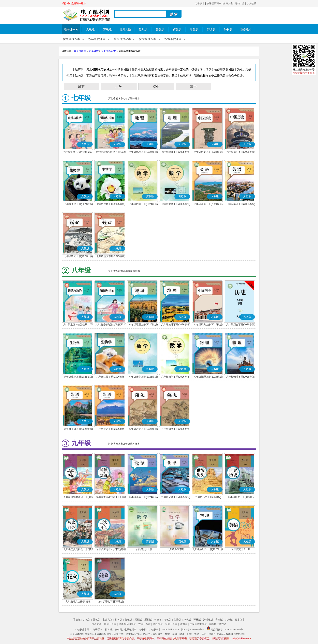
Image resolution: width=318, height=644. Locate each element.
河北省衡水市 (109, 51)
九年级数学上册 (143, 549)
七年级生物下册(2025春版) (111, 204)
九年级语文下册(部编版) (111, 602)
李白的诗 (158, 624)
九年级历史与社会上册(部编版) (78, 550)
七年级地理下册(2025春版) (176, 152)
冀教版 (177, 30)
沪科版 (228, 30)
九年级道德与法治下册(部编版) (111, 498)
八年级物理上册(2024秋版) (208, 377)
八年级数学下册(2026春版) (176, 377)
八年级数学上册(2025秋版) (143, 377)
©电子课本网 (82, 630)
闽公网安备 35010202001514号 (225, 630)
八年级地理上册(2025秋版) (143, 325)
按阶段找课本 (148, 39)
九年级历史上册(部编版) (208, 497)
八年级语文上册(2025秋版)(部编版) (143, 429)
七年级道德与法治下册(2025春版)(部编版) (111, 152)
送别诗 (184, 624)
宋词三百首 (171, 624)
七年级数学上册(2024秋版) (143, 204)
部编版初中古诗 (198, 624)
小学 (119, 87)
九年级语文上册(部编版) (78, 602)
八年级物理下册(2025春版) (241, 377)
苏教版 (107, 30)
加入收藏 (251, 3)
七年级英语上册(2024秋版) (208, 204)
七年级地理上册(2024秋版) (143, 152)
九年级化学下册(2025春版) (176, 497)
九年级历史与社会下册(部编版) (111, 550)
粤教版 (158, 620)
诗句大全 (240, 3)
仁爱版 (177, 620)
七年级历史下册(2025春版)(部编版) (241, 152)
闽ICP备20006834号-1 (193, 630)
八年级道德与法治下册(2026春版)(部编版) (111, 325)
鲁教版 (160, 30)
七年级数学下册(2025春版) (176, 204)
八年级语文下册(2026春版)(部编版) (176, 429)
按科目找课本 (122, 39)
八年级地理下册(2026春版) (176, 325)
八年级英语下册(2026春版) (111, 429)
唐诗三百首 (110, 624)
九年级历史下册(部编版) (241, 497)
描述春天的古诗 (127, 624)
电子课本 (200, 3)
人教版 (90, 30)
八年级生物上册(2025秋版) (78, 377)
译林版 (197, 620)
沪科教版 (208, 620)
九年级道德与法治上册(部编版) (78, 498)
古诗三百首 (144, 624)
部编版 (211, 30)
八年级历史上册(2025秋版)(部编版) (208, 325)
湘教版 (168, 620)
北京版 (229, 620)
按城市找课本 (173, 39)
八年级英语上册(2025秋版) (78, 429)
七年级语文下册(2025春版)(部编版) (111, 257)
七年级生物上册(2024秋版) (78, 204)
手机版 (77, 620)
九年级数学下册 (176, 549)
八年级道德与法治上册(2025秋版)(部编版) (78, 325)
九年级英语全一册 (241, 549)
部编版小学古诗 (218, 624)
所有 (81, 87)
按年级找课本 (97, 39)
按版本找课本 (72, 39)
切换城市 (94, 51)
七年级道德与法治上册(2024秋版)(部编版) (78, 152)
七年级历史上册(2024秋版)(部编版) (208, 152)
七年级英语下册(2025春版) (241, 204)
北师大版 (125, 30)
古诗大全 (228, 3)
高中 (193, 87)
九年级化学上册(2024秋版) (143, 497)
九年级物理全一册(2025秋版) (208, 549)
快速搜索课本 (214, 3)
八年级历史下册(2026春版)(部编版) (241, 325)
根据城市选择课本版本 (74, 3)
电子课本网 (71, 30)
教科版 (143, 30)
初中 (156, 87)
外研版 (187, 620)
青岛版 (219, 620)
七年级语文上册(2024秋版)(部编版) (78, 257)
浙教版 (194, 30)
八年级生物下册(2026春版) (111, 377)
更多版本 (246, 30)
